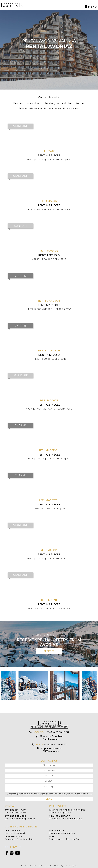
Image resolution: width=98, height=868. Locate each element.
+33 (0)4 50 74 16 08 (57, 732)
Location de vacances (16, 811)
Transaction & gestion (67, 811)
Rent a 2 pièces (49, 205)
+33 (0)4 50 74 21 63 (55, 744)
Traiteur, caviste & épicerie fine (65, 838)
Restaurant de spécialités (62, 832)
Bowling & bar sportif (16, 832)
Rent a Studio (49, 255)
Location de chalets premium (20, 817)
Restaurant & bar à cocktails (19, 838)
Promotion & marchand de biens (66, 817)
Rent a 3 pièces (49, 155)
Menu (91, 7)
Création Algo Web (72, 866)
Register (49, 651)
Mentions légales (60, 866)
